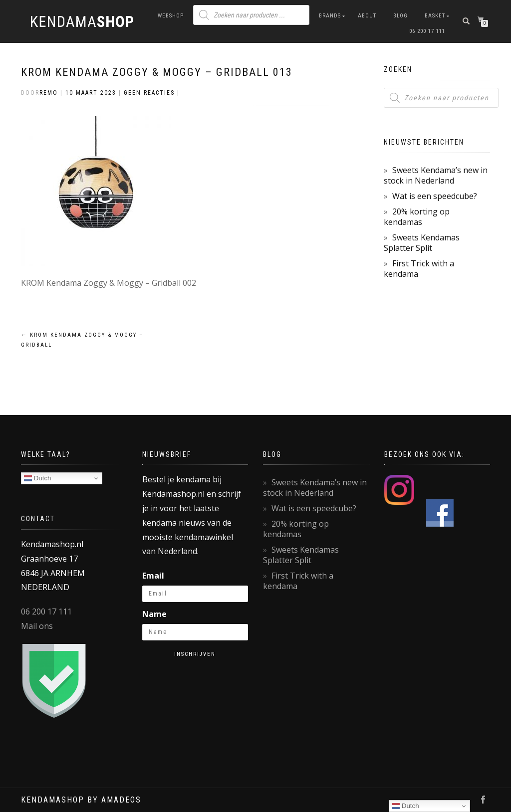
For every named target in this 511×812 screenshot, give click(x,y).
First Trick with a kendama (419, 269)
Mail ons (37, 626)
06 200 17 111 (427, 31)
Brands (330, 16)
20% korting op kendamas (417, 217)
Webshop (171, 16)
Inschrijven (195, 654)
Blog (400, 16)
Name (154, 614)
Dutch (38, 478)
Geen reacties (149, 93)
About (367, 16)
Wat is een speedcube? (435, 196)
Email (153, 576)
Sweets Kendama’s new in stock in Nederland (436, 175)
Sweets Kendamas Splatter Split (422, 243)
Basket (435, 16)
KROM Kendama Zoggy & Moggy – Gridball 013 (157, 72)
